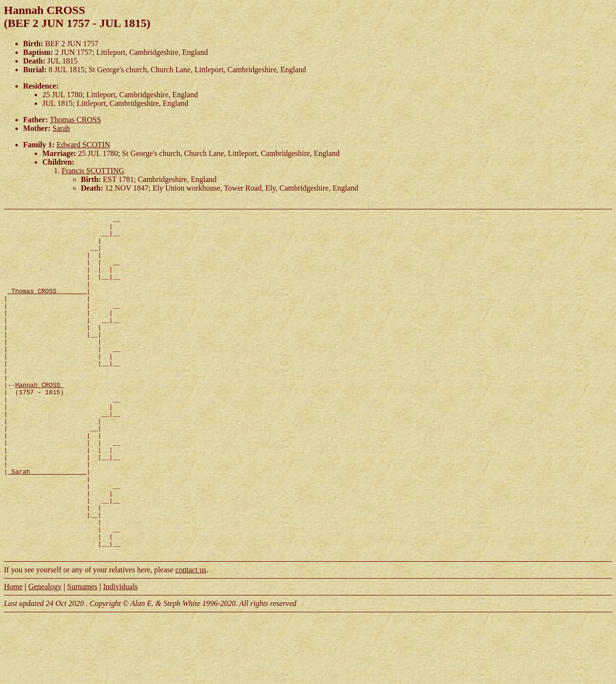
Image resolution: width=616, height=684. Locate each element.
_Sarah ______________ (47, 523)
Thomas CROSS (76, 120)
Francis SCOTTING (93, 171)
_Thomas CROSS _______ (47, 307)
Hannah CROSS (39, 419)
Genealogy (45, 654)
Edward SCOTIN (83, 145)
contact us (191, 638)
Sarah (61, 128)
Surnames (82, 654)
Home (13, 654)
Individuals (120, 654)
